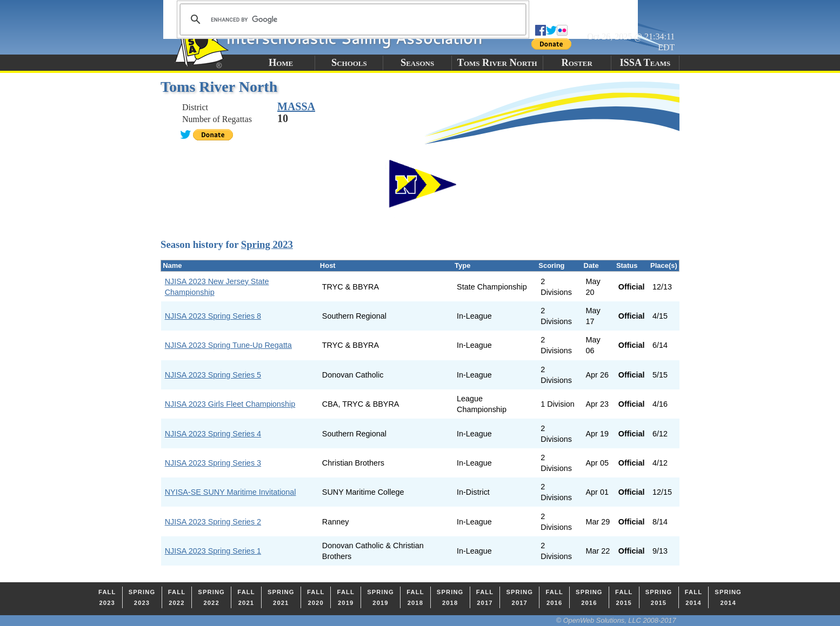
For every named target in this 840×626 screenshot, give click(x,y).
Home (281, 63)
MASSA (296, 106)
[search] (351, 19)
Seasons (417, 63)
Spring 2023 (267, 244)
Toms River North (497, 63)
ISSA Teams (645, 63)
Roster (576, 63)
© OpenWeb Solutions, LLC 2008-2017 (616, 620)
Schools (349, 63)
